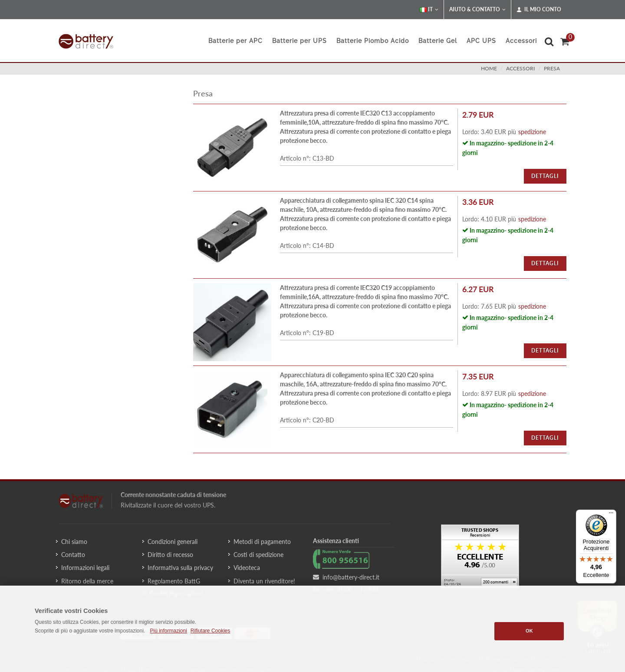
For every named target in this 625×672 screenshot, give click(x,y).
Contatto (73, 555)
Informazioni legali (85, 568)
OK (529, 631)
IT (429, 10)
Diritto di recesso (170, 555)
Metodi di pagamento (262, 542)
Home (489, 68)
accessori (520, 68)
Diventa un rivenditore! (264, 581)
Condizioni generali (173, 542)
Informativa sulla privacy (180, 568)
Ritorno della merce (87, 581)
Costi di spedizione (258, 555)
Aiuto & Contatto (477, 10)
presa (552, 68)
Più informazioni (168, 631)
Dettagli (545, 176)
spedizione (532, 132)
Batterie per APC (235, 41)
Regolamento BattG (174, 581)
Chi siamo (74, 542)
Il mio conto (539, 10)
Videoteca (247, 568)
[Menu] (611, 515)
